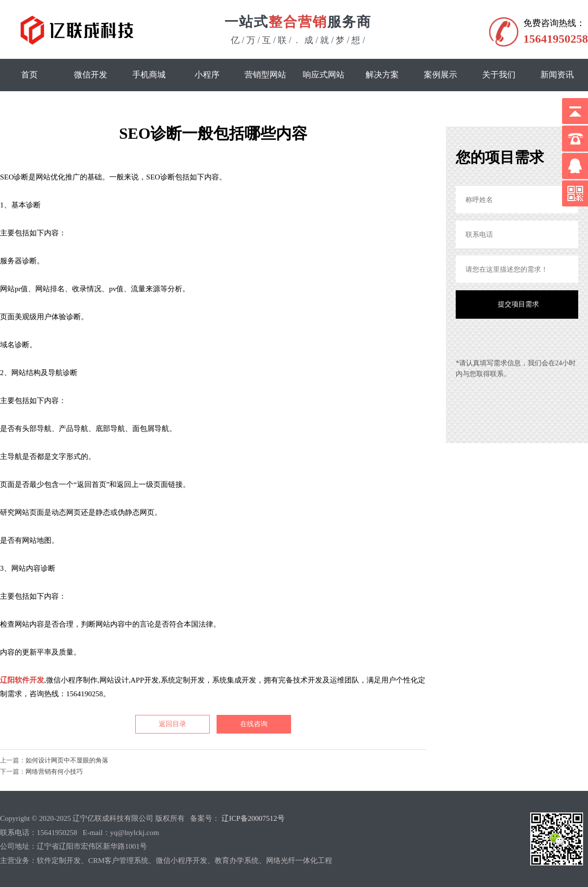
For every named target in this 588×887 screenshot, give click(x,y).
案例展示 (441, 75)
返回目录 (172, 724)
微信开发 (91, 75)
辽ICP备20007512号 (253, 818)
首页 (29, 75)
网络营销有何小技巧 (54, 772)
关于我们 (499, 75)
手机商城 (149, 75)
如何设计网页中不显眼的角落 (67, 760)
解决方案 (382, 75)
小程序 (207, 75)
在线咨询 (254, 724)
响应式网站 (324, 75)
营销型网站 (265, 75)
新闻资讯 (557, 75)
